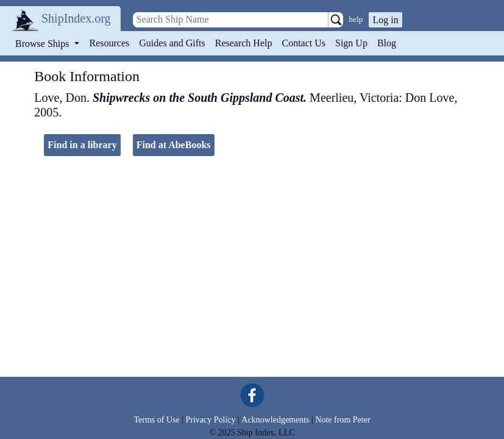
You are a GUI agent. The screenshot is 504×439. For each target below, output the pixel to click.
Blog (387, 43)
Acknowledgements (275, 420)
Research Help (244, 43)
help (356, 19)
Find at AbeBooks (174, 145)
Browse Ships (43, 44)
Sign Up (351, 43)
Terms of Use (156, 420)
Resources (110, 43)
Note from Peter (343, 420)
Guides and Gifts (172, 43)
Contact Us (303, 43)
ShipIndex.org (76, 18)
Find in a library (82, 145)
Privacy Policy (210, 420)
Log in (385, 20)
